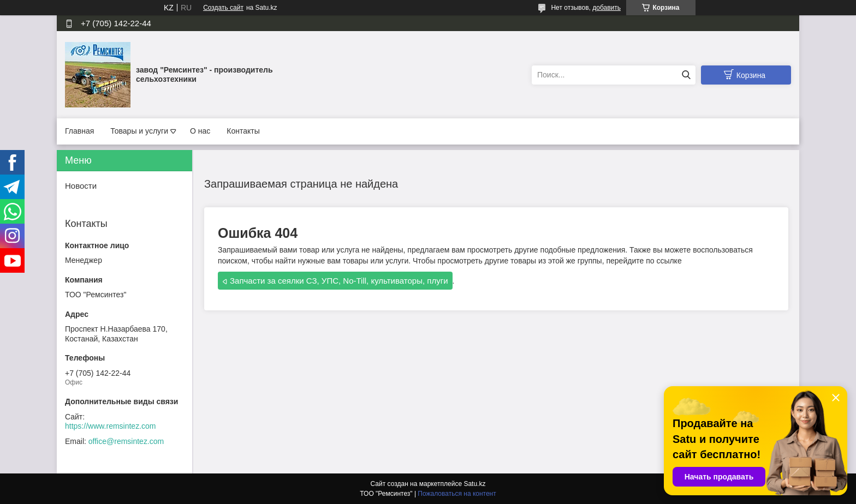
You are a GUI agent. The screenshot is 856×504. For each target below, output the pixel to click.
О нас (200, 131)
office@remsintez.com (126, 441)
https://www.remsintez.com (111, 426)
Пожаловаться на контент (457, 494)
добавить (607, 8)
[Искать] (686, 75)
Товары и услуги (139, 131)
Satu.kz (474, 484)
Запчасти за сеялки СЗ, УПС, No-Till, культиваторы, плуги (339, 281)
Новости (81, 186)
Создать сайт (223, 8)
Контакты (243, 131)
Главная (79, 131)
